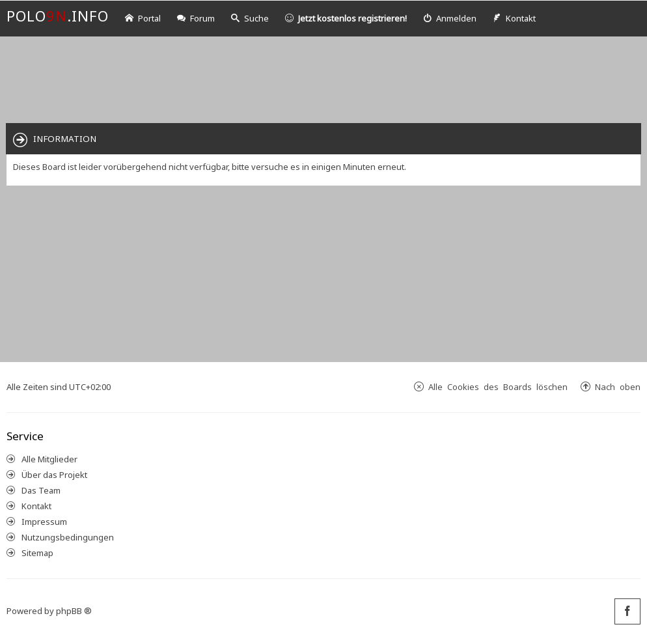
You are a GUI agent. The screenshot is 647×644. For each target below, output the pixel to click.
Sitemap (37, 553)
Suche (250, 18)
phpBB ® (74, 611)
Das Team (41, 490)
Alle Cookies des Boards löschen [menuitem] (498, 386)
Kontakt (36, 506)
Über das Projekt (54, 475)
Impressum (44, 522)
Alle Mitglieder (49, 459)
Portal (143, 18)
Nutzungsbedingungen (68, 537)
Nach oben (618, 386)
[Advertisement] (323, 79)
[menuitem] (450, 19)
